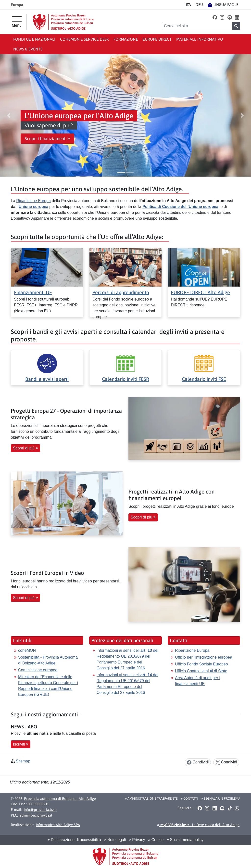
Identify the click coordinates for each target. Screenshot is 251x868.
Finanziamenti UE (33, 292)
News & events (28, 49)
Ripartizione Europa (33, 201)
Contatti (189, 798)
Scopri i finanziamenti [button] (47, 139)
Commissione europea (38, 670)
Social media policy (185, 840)
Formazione (126, 39)
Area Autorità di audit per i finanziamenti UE (198, 681)
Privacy (137, 840)
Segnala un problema (221, 798)
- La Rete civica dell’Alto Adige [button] (198, 825)
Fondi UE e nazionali (34, 39)
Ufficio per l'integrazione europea (204, 657)
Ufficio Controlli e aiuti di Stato (201, 671)
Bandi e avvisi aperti (47, 379)
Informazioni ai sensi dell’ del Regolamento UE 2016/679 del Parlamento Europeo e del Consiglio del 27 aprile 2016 (127, 659)
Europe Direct (157, 39)
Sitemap (23, 761)
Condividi (198, 762)
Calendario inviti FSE (204, 379)
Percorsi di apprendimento (121, 292)
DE (199, 5)
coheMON (27, 650)
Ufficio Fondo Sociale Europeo (201, 664)
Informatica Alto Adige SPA (58, 825)
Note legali (115, 840)
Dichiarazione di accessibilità (74, 840)
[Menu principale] (17, 22)
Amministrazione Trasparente (151, 798)
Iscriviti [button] (21, 744)
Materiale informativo (200, 39)
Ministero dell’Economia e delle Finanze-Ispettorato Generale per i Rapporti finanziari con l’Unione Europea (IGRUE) (48, 686)
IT (188, 5)
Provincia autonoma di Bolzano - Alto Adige (60, 799)
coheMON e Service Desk (84, 39)
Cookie (156, 840)
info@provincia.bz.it (40, 810)
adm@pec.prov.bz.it (36, 815)
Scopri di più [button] (25, 448)
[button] (215, 17)
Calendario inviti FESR (125, 379)
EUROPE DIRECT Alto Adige (200, 292)
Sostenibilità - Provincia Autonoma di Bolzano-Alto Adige (48, 660)
